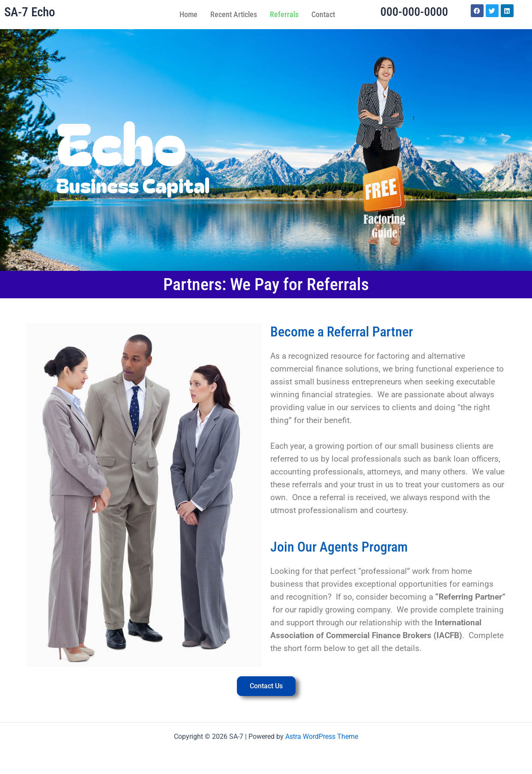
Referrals (284, 14)
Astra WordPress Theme (322, 736)
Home (188, 14)
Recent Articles (234, 14)
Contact (323, 14)
